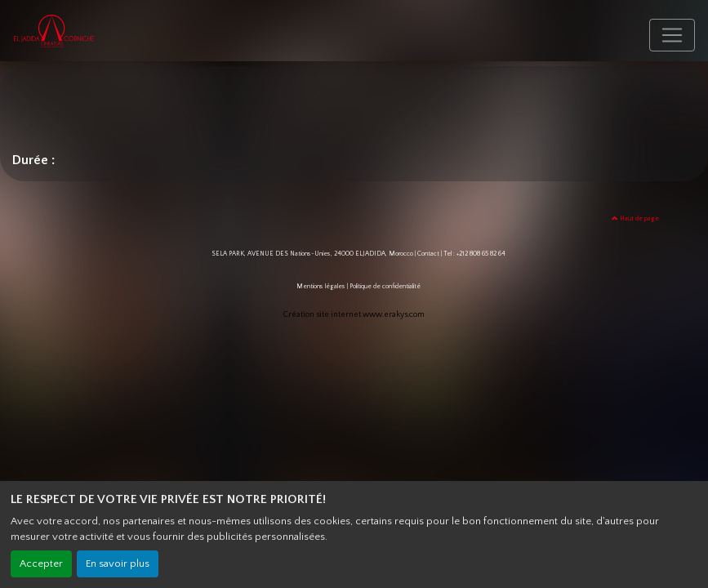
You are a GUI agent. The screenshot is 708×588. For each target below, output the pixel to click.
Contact (428, 254)
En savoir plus (118, 563)
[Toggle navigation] (672, 35)
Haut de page (635, 218)
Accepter (41, 563)
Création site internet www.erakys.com (354, 315)
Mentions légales (321, 286)
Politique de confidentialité (385, 286)
